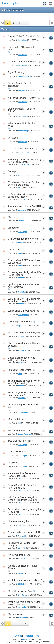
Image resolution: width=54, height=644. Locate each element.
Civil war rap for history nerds (23, 239)
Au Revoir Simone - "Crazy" (22, 98)
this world (13, 138)
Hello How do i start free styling (24, 332)
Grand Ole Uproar (17, 452)
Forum (5, 3)
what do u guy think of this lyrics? (25, 580)
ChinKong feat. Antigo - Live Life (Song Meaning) (24, 274)
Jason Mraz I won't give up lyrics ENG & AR (24, 511)
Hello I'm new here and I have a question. (24, 345)
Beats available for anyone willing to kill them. (22, 359)
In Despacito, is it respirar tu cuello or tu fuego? (22, 195)
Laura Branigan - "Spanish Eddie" (21, 110)
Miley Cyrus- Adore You (20, 591)
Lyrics (15, 3)
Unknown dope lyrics (19, 521)
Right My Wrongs (17, 72)
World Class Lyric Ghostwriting (24, 311)
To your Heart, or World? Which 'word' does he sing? (24, 382)
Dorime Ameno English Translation (20, 85)
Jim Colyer (13, 228)
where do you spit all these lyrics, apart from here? (25, 394)
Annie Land (14, 250)
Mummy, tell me (16, 419)
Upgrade (12, 462)
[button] (8, 23)
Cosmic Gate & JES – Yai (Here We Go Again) (24, 262)
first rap (12, 171)
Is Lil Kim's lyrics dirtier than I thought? (23, 544)
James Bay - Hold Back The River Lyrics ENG (22, 487)
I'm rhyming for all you (19, 555)
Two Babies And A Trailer (21, 441)
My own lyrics (15, 614)
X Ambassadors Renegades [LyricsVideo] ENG (22, 475)
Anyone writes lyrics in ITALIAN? (25, 206)
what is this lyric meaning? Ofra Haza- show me (24, 603)
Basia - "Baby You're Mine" (22, 36)
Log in (18, 636)
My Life (12, 217)
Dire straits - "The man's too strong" (22, 48)
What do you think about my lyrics (22, 125)
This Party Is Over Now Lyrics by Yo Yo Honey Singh (25, 161)
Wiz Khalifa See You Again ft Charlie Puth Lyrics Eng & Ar (22, 499)
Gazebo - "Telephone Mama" (23, 62)
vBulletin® (26, 640)
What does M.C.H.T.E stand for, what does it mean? (24, 300)
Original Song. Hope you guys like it (23, 406)
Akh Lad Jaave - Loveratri (21, 149)
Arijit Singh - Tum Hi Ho (20, 322)
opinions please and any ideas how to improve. (23, 286)
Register (28, 636)
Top (37, 636)
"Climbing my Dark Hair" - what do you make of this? (24, 184)
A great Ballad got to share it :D (24, 532)
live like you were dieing (20, 430)
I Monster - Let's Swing (20, 370)
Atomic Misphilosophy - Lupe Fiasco (23, 567)
